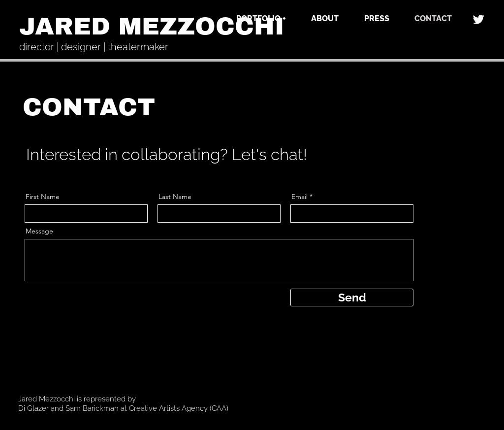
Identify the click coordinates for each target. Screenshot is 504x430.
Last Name (175, 197)
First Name (43, 197)
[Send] (352, 298)
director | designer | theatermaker (94, 47)
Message (39, 231)
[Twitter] (479, 19)
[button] (253, 18)
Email (299, 197)
